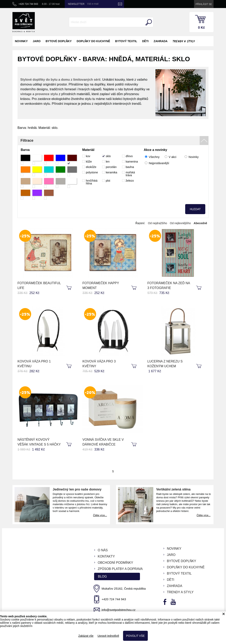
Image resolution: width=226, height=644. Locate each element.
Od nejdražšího (158, 223)
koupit (69, 288)
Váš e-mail (93, 4)
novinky (21, 41)
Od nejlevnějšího (180, 223)
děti (145, 41)
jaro (37, 41)
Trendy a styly (184, 42)
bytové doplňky (59, 41)
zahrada (161, 41)
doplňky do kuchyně (93, 41)
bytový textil (126, 41)
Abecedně (200, 223)
